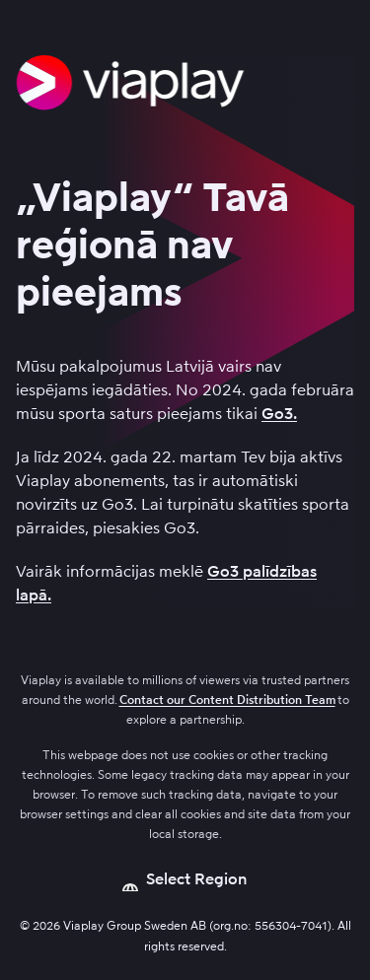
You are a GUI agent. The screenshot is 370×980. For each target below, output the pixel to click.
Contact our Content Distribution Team (227, 700)
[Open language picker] (185, 879)
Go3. (279, 414)
